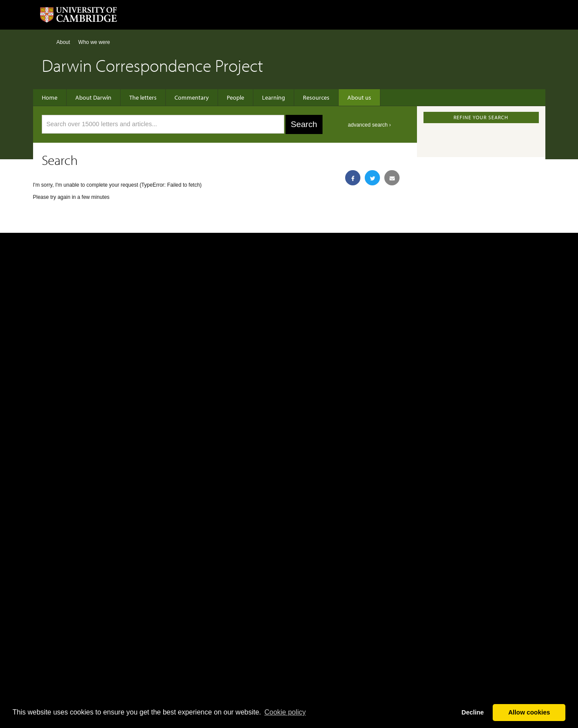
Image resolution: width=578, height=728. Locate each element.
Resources (316, 97)
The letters (143, 97)
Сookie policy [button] (285, 712)
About (63, 42)
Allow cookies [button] (529, 712)
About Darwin (93, 97)
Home (45, 42)
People (235, 97)
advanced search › (369, 125)
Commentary (192, 97)
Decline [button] (472, 712)
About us (359, 97)
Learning (274, 97)
